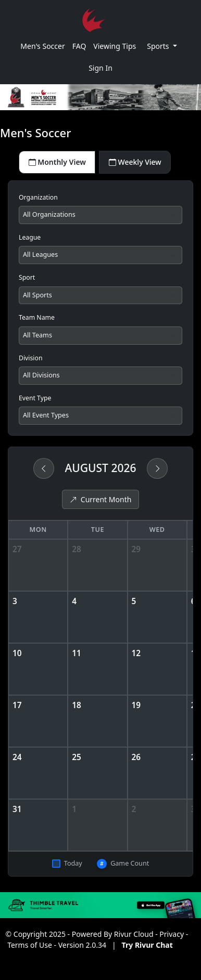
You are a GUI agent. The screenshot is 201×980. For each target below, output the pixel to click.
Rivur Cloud (134, 934)
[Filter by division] (100, 376)
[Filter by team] (100, 336)
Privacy (172, 934)
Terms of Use (30, 945)
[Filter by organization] (100, 215)
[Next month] (157, 468)
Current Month (101, 499)
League (30, 237)
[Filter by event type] (100, 416)
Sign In (100, 68)
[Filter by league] (100, 255)
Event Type (35, 398)
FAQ (79, 46)
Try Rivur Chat (147, 945)
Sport (27, 277)
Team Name (37, 317)
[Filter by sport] (100, 296)
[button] (162, 46)
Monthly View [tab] (57, 162)
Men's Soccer (42, 46)
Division (31, 358)
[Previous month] (44, 468)
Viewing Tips (115, 46)
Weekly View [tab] (135, 162)
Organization (38, 197)
